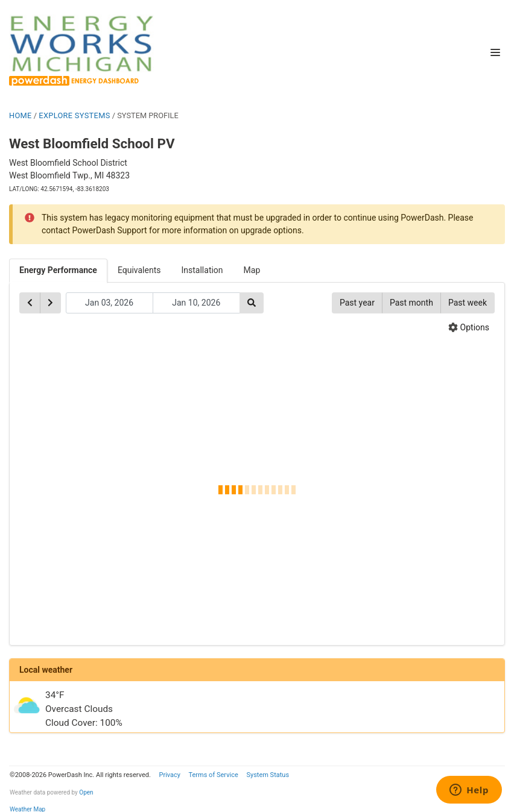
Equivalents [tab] (139, 270)
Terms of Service (213, 775)
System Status (268, 775)
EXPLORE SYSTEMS (74, 115)
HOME (21, 115)
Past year (357, 303)
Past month (411, 303)
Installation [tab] (202, 270)
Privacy (170, 775)
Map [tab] (252, 270)
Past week (468, 303)
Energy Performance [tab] (58, 270)
